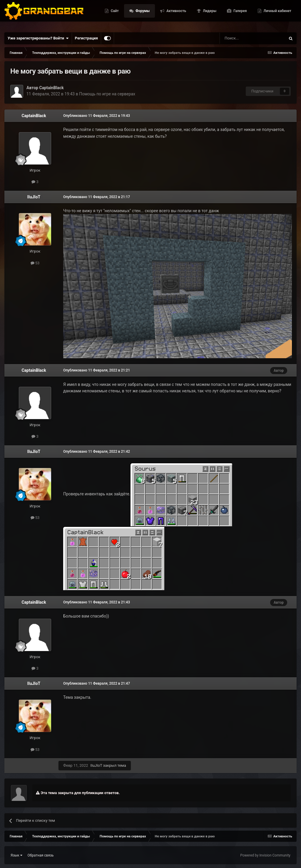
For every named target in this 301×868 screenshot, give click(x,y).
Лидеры (254, 8)
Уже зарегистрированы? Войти (38, 38)
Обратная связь (41, 855)
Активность (220, 8)
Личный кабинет (277, 21)
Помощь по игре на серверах (107, 94)
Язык (16, 855)
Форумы (187, 8)
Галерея (284, 8)
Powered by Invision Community (265, 855)
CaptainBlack (51, 88)
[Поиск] (239, 38)
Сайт (159, 8)
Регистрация (86, 38)
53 (35, 263)
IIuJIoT (34, 197)
